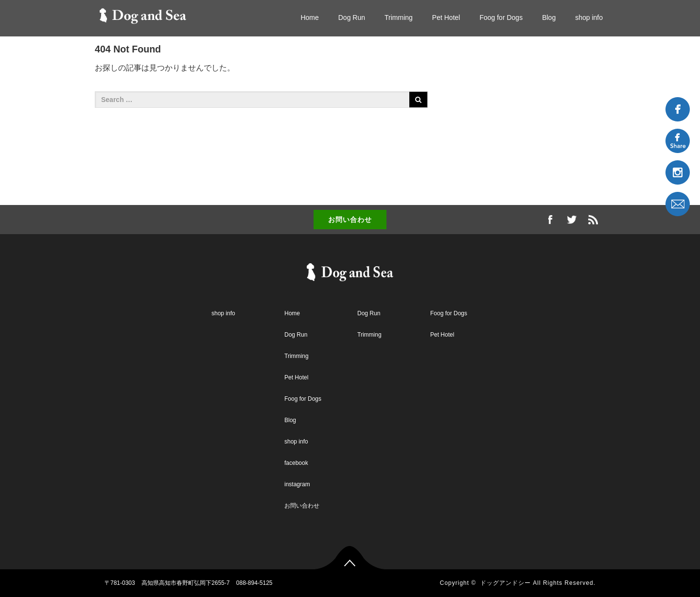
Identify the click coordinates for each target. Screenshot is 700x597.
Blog (549, 17)
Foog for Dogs (501, 17)
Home (309, 17)
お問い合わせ (350, 220)
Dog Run (352, 17)
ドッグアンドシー (506, 583)
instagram (297, 484)
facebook (296, 463)
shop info (589, 17)
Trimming (399, 17)
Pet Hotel (446, 17)
